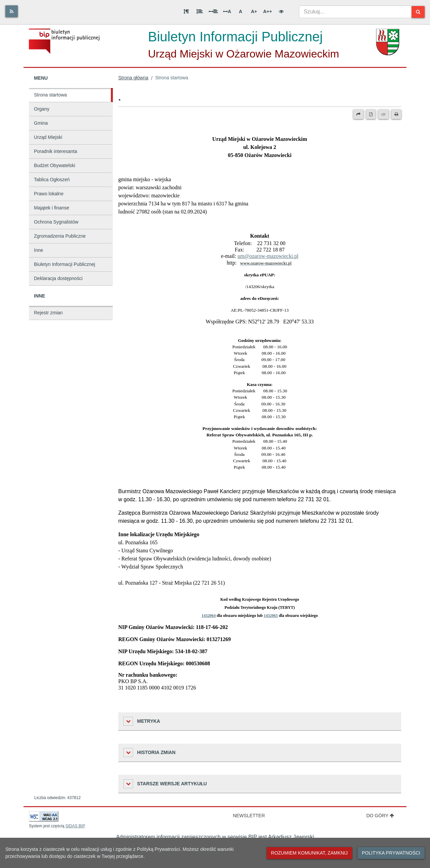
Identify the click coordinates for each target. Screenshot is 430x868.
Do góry (380, 816)
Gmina (41, 123)
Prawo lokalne (49, 194)
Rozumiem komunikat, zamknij (309, 853)
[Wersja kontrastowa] (281, 11)
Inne (38, 250)
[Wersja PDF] (371, 114)
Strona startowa (50, 95)
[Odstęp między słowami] (213, 11)
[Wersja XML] (383, 114)
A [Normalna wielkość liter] (241, 11)
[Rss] (12, 11)
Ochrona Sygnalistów (56, 222)
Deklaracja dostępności (58, 278)
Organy (42, 109)
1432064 (209, 616)
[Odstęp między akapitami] (186, 11)
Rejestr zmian (48, 313)
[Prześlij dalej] (358, 114)
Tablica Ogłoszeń (52, 180)
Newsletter (249, 816)
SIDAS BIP (75, 826)
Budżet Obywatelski (55, 165)
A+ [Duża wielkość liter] (254, 11)
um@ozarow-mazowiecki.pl (268, 256)
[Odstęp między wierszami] (200, 11)
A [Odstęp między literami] (227, 11)
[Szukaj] (418, 12)
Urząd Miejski (48, 137)
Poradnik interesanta (55, 151)
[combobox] (355, 12)
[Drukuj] (396, 114)
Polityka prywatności (391, 853)
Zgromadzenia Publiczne (60, 236)
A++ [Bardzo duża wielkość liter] (267, 11)
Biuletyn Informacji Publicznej (64, 264)
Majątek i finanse (52, 208)
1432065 (271, 616)
